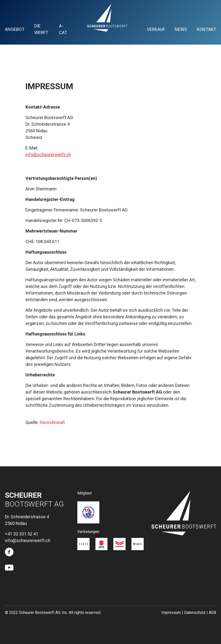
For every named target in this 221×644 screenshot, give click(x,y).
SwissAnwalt (52, 422)
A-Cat (63, 29)
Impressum (171, 613)
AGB (212, 613)
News (181, 29)
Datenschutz (195, 613)
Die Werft (41, 29)
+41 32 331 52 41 (22, 534)
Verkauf (156, 29)
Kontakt (206, 29)
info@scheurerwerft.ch (48, 155)
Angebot (15, 29)
